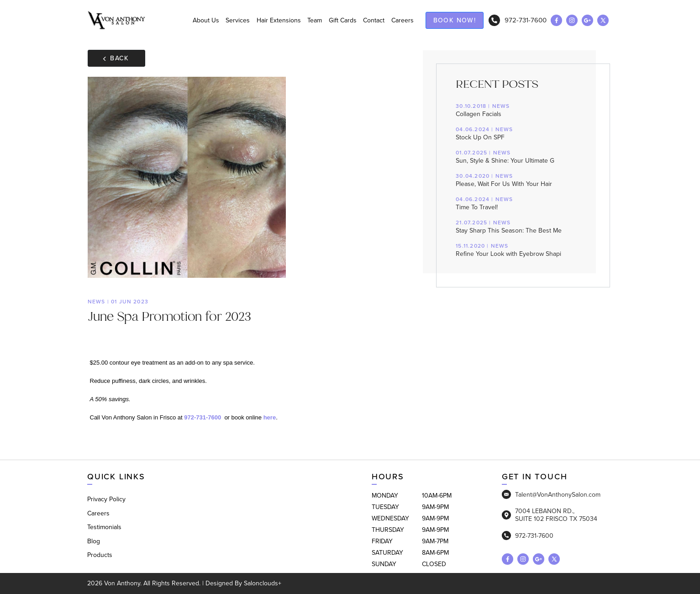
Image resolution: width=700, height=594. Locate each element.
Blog (94, 541)
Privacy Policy (106, 499)
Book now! (455, 20)
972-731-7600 (518, 20)
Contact (374, 20)
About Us (206, 20)
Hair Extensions (279, 20)
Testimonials (104, 527)
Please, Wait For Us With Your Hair (517, 180)
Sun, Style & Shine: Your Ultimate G (517, 157)
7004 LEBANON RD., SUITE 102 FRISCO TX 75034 (550, 515)
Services (238, 20)
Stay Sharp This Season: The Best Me (517, 227)
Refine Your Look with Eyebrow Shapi (517, 250)
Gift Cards (343, 20)
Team (315, 20)
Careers (403, 20)
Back (116, 58)
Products (100, 555)
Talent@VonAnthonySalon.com (551, 494)
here (270, 417)
